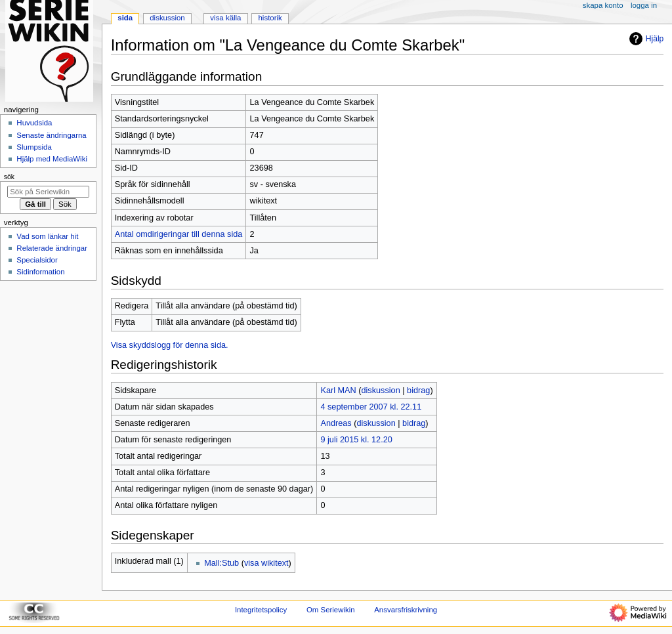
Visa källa (225, 18)
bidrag (418, 391)
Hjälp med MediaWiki (52, 159)
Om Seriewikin (331, 610)
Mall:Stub (221, 563)
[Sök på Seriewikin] (48, 192)
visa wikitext (266, 563)
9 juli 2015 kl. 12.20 (356, 440)
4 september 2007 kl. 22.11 (371, 407)
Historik (270, 18)
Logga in (644, 5)
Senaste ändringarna (51, 135)
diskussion (380, 391)
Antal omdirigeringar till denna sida (179, 234)
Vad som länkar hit (47, 236)
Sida (125, 18)
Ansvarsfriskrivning (406, 610)
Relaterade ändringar (52, 248)
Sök (9, 177)
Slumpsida (34, 147)
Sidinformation (40, 272)
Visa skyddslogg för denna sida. (170, 345)
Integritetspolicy (261, 610)
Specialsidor (37, 260)
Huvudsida (34, 123)
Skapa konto (603, 5)
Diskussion (167, 18)
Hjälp (645, 39)
